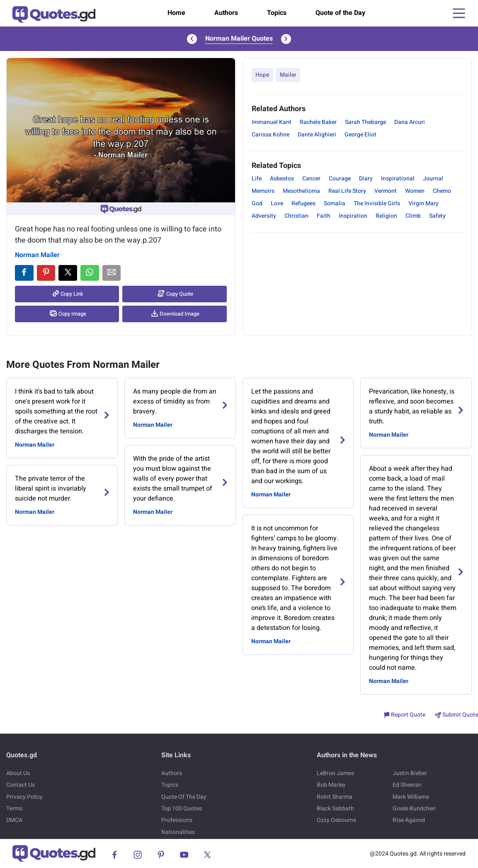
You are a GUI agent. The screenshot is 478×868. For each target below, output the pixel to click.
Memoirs (263, 191)
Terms (14, 808)
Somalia (335, 203)
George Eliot (360, 135)
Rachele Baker (318, 122)
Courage (340, 179)
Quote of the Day (340, 13)
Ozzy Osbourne (336, 820)
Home (176, 13)
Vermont (386, 191)
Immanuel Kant (272, 122)
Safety (437, 216)
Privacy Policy (24, 797)
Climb (413, 216)
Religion (386, 216)
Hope (262, 75)
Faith (324, 216)
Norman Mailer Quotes (239, 39)
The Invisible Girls (377, 203)
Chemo (442, 191)
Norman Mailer (37, 255)
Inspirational (398, 179)
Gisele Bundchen (414, 808)
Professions (177, 820)
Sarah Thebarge (365, 122)
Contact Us (21, 785)
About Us (18, 773)
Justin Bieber (410, 773)
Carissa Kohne (271, 135)
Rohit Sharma (335, 797)
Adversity (264, 216)
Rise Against (409, 820)
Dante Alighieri (317, 135)
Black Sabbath (335, 808)
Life (257, 179)
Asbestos (282, 179)
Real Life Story (347, 191)
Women (415, 191)
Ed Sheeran (407, 785)
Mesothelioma (301, 191)
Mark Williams (411, 797)
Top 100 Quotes (182, 808)
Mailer (288, 75)
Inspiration (353, 216)
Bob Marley (331, 785)
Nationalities (178, 832)
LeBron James (335, 773)
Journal (433, 179)
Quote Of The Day (184, 797)
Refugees (303, 203)
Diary (366, 179)
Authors (226, 13)
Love (277, 203)
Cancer (311, 179)
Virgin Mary (423, 203)
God (257, 203)
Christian (296, 216)
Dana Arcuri (410, 122)
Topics (277, 13)
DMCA (14, 820)
